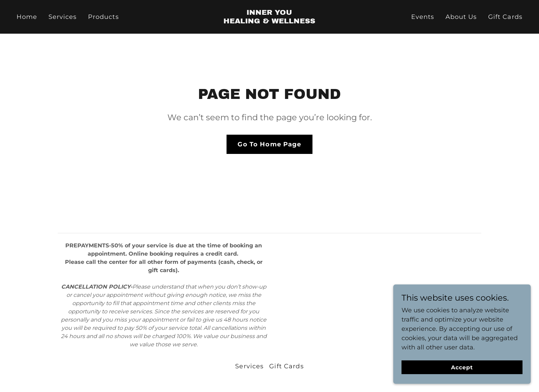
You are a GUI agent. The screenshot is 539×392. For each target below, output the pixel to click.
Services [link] (63, 17)
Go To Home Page (269, 144)
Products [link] (103, 17)
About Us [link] (461, 17)
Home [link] (27, 17)
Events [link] (423, 17)
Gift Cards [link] (505, 17)
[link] (270, 21)
